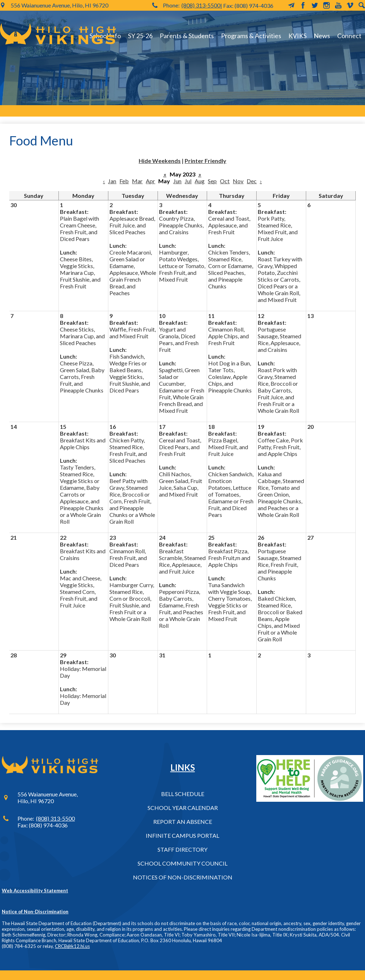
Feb (124, 181)
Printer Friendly (205, 161)
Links (183, 767)
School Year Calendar (183, 808)
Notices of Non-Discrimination (183, 877)
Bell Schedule (183, 794)
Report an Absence (183, 822)
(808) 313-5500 (201, 5)
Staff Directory (182, 849)
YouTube (338, 5)
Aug (200, 181)
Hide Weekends (160, 161)
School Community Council (182, 863)
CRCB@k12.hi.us (72, 946)
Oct (225, 181)
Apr (150, 181)
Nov (238, 181)
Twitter (315, 5)
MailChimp (291, 5)
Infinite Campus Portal (182, 835)
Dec (252, 181)
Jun (177, 181)
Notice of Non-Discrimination (35, 912)
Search (362, 5)
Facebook (303, 5)
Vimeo (350, 5)
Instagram (327, 5)
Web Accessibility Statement (35, 891)
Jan (112, 181)
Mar (137, 181)
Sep (212, 181)
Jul (188, 181)
